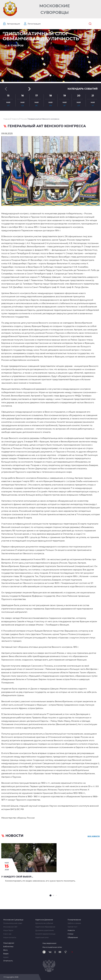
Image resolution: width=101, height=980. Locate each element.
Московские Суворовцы (55, 9)
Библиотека (8, 947)
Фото (5, 950)
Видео (6, 954)
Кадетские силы (42, 938)
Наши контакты (10, 938)
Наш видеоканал (49, 943)
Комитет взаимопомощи (45, 934)
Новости (71, 930)
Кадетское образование (45, 927)
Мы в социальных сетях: (52, 947)
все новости (94, 836)
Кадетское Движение (44, 920)
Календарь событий (83, 89)
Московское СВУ (10, 927)
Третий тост (72, 927)
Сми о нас (7, 934)
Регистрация (34, 24)
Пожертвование (74, 920)
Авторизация (13, 24)
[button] (50, 75)
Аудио (6, 957)
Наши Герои (8, 930)
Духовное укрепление (45, 930)
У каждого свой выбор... (17, 877)
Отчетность (8, 961)
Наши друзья (9, 943)
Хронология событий (44, 923)
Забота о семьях (74, 923)
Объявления (73, 938)
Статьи (70, 934)
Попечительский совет (13, 923)
